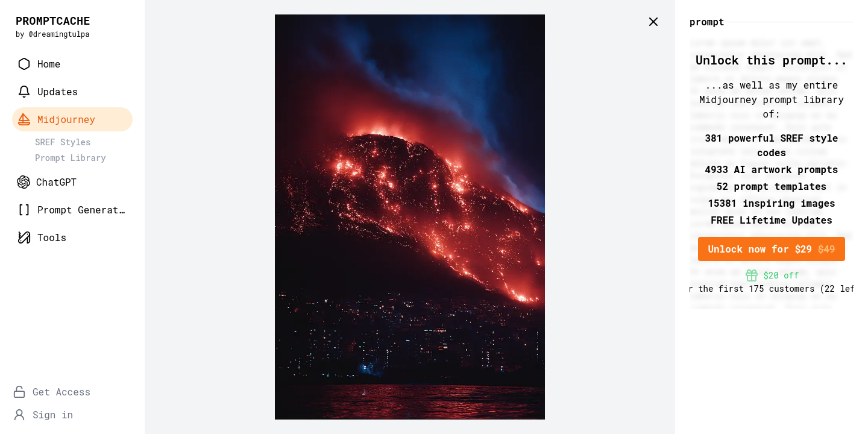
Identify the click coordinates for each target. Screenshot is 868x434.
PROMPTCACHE (53, 20)
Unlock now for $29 (771, 249)
